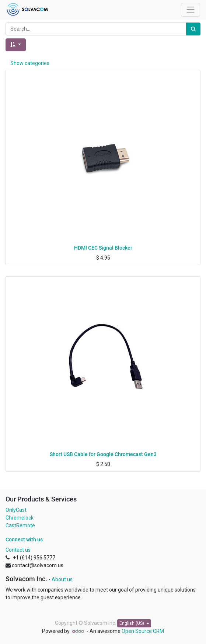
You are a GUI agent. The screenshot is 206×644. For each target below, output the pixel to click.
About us (62, 579)
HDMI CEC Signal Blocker (103, 248)
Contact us (18, 550)
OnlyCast (16, 510)
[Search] (193, 29)
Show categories (30, 63)
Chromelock (20, 518)
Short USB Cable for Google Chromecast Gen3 (103, 454)
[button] (16, 45)
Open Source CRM (143, 631)
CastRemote (20, 525)
